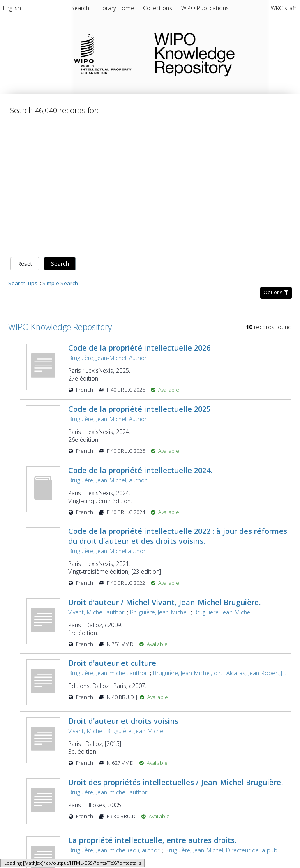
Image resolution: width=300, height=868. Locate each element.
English (12, 8)
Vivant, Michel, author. (97, 481)
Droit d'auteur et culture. (113, 532)
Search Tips (23, 152)
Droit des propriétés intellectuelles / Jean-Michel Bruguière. (175, 651)
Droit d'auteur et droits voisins (123, 590)
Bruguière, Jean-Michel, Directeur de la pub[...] (225, 719)
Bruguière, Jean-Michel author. (107, 420)
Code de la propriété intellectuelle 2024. (140, 339)
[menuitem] (12, 9)
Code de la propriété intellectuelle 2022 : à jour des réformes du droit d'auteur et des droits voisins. (178, 405)
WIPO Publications (205, 8)
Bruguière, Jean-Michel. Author (107, 227)
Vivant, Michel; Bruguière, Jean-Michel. (117, 600)
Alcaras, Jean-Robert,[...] (257, 542)
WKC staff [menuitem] (283, 8)
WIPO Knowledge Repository (220, 53)
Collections (158, 8)
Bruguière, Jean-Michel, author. (108, 350)
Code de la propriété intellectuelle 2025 (139, 278)
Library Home (117, 8)
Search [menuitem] (80, 8)
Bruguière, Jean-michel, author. (108, 542)
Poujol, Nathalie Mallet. (184, 787)
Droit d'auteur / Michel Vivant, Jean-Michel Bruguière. (164, 471)
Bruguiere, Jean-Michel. (223, 481)
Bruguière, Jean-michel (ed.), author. (114, 719)
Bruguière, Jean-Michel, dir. (187, 542)
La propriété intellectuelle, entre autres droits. (152, 709)
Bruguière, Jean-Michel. (159, 481)
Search (60, 133)
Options (276, 162)
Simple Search (60, 152)
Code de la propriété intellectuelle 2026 (139, 217)
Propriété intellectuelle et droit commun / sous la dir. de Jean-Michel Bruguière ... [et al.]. (169, 772)
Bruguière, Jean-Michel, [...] (253, 787)
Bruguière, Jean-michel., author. (109, 787)
